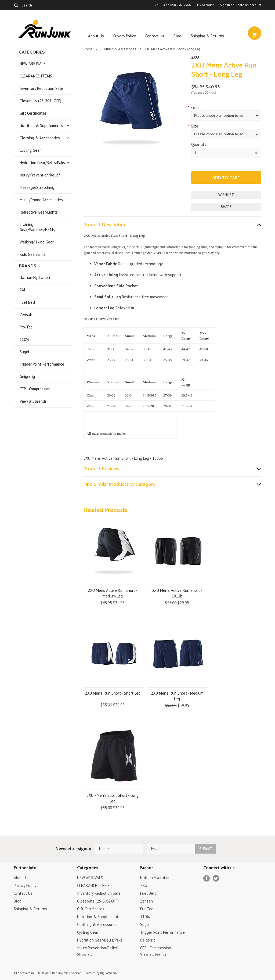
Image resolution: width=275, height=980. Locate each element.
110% (24, 339)
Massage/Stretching (37, 187)
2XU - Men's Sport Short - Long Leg (113, 798)
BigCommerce (109, 973)
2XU (23, 290)
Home (88, 49)
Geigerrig (27, 376)
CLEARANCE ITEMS (36, 76)
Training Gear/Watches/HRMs (37, 227)
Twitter (216, 878)
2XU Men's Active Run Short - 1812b (177, 593)
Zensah (26, 315)
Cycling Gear (30, 150)
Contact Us (155, 36)
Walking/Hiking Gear (37, 242)
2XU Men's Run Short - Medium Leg (177, 696)
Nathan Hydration (35, 277)
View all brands (33, 401)
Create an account (248, 5)
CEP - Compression (35, 389)
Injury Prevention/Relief (40, 175)
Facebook (207, 878)
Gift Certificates (33, 113)
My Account (205, 5)
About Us (96, 36)
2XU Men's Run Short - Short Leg (113, 693)
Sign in (225, 5)
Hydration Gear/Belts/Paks (42, 163)
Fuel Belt (28, 302)
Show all (84, 954)
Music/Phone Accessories (41, 200)
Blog (177, 36)
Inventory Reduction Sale (41, 88)
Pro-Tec (26, 327)
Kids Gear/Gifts (33, 254)
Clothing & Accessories (40, 138)
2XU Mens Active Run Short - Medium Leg (113, 593)
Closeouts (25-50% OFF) (40, 101)
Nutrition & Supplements (41, 125)
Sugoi (24, 352)
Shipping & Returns (207, 36)
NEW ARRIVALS (33, 64)
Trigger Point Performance (42, 364)
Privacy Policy (125, 36)
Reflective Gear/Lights (39, 212)
